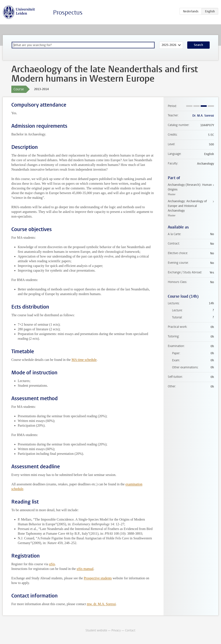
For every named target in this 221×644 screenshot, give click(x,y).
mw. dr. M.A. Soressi (101, 604)
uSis (52, 564)
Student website (96, 630)
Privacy (116, 630)
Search (198, 45)
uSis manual (85, 569)
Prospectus (68, 12)
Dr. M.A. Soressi (203, 116)
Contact (130, 630)
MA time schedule (84, 360)
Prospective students (98, 578)
